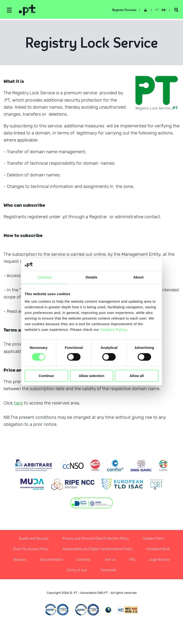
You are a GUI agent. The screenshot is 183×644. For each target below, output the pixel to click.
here (18, 403)
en (164, 10)
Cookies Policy (114, 330)
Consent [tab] (45, 277)
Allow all (137, 376)
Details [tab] (91, 277)
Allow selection (91, 376)
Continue (46, 376)
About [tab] (138, 277)
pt (157, 10)
